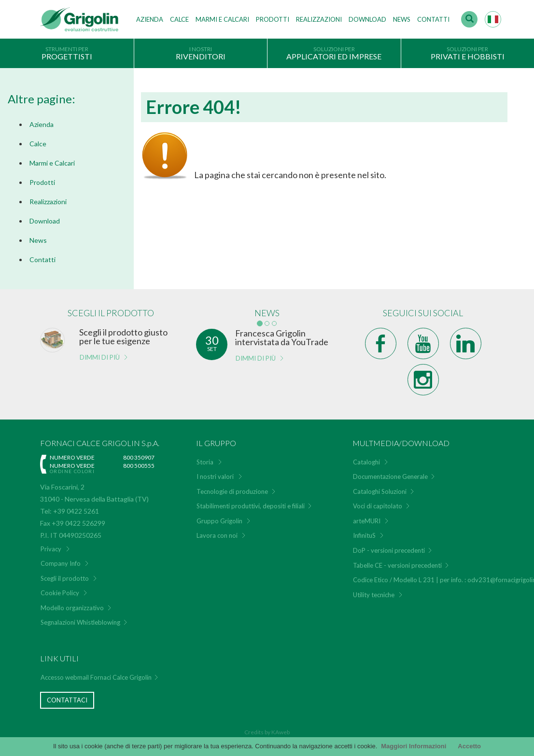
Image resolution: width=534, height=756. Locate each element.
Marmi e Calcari (52, 163)
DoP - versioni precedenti (389, 550)
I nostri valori (215, 476)
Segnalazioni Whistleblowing (80, 622)
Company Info (61, 563)
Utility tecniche (374, 595)
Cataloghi (366, 462)
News (402, 19)
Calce (179, 19)
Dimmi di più (100, 357)
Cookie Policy (60, 593)
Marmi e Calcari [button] (222, 19)
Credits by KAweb (267, 732)
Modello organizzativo (72, 608)
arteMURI (367, 521)
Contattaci (67, 700)
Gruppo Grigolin (219, 521)
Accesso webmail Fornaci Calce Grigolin (96, 677)
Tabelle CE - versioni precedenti (397, 565)
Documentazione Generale (390, 476)
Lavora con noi (217, 535)
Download (367, 19)
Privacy (51, 549)
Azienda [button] (150, 19)
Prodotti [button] (273, 19)
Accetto (469, 746)
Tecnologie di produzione (232, 491)
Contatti (433, 19)
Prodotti (42, 182)
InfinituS (364, 535)
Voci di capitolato (378, 506)
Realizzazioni (319, 19)
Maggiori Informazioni (414, 746)
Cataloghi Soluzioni (380, 491)
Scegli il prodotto (65, 578)
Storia (205, 462)
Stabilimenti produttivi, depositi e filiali (251, 506)
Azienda (42, 124)
